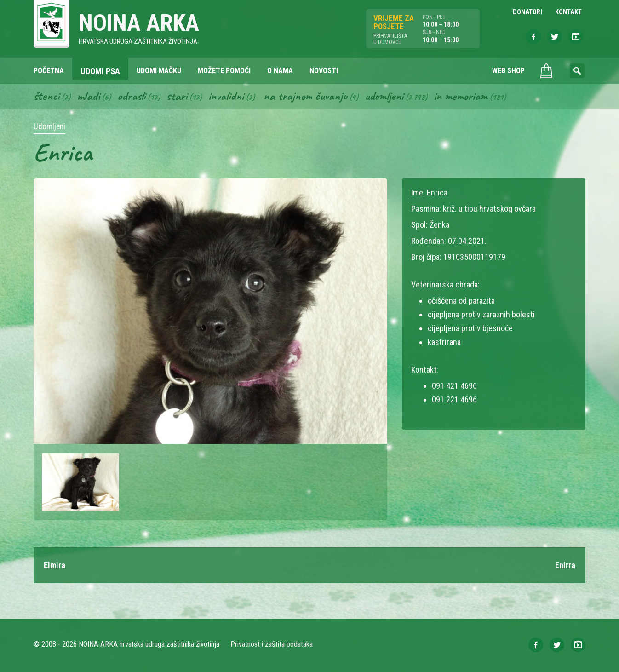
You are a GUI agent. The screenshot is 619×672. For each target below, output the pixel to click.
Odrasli (131, 96)
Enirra (565, 565)
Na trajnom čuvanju (305, 96)
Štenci (46, 96)
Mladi (88, 96)
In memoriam (461, 96)
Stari (177, 96)
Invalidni (226, 96)
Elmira (54, 565)
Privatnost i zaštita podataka (272, 644)
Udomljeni (384, 96)
